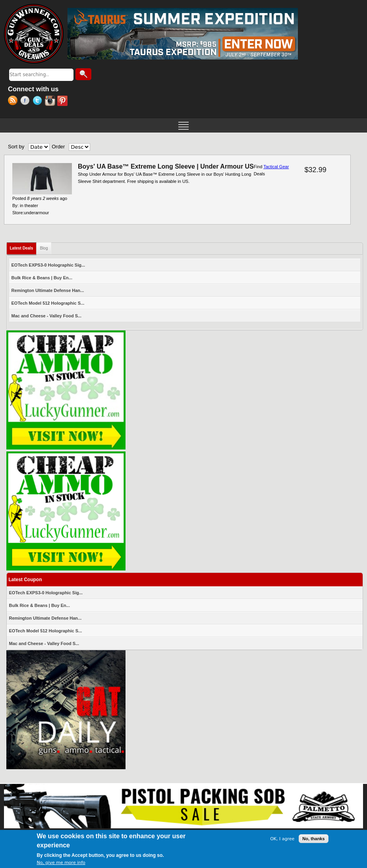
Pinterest (63, 102)
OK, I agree (282, 840)
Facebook (26, 102)
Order (58, 147)
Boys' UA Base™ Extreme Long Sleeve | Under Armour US (166, 166)
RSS (14, 102)
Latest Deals (23, 247)
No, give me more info (61, 863)
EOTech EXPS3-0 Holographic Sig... (48, 265)
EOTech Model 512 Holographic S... (48, 303)
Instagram (51, 102)
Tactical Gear (276, 167)
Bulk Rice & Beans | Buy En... (42, 278)
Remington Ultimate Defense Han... (48, 290)
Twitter (39, 102)
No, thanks (313, 839)
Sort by (16, 147)
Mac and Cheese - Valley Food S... (47, 316)
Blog (44, 248)
